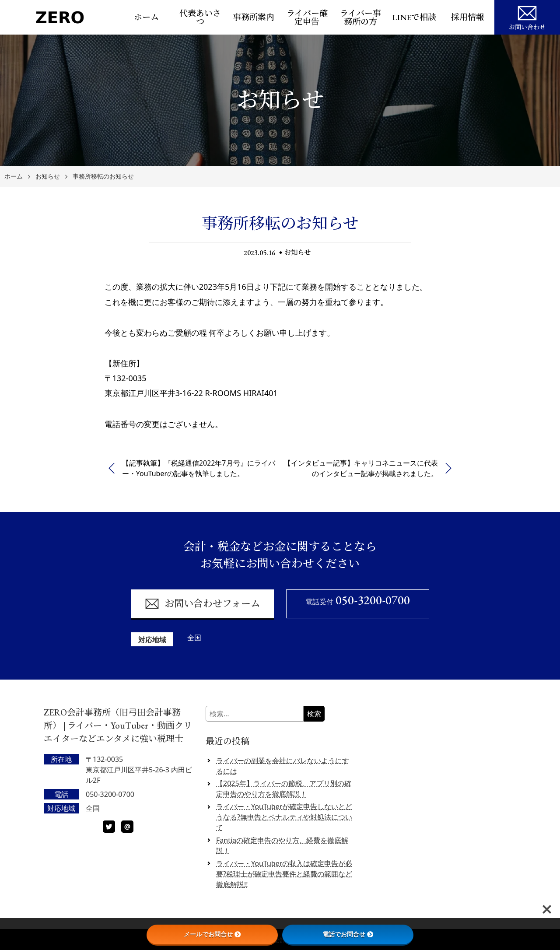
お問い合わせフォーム (202, 604)
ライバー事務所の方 (360, 18)
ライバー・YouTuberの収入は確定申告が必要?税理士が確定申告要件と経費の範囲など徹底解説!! (284, 874)
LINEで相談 (414, 17)
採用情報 (468, 17)
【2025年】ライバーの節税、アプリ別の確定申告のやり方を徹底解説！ (284, 789)
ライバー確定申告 (307, 18)
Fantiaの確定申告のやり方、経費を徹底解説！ (282, 845)
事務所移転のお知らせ (103, 177)
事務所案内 (254, 17)
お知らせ (48, 177)
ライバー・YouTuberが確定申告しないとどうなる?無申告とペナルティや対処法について (284, 817)
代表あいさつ (200, 18)
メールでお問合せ (212, 934)
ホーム (146, 17)
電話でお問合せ (348, 934)
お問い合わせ (527, 17)
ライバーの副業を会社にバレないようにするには (283, 766)
